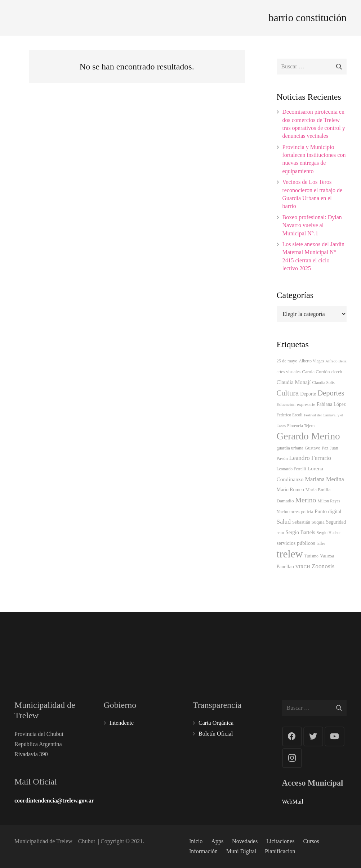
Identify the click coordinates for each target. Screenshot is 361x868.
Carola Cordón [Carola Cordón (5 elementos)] (316, 372)
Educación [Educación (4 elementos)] (286, 404)
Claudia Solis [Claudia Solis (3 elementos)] (324, 383)
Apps (217, 841)
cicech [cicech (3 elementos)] (337, 372)
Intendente (122, 723)
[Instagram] (292, 758)
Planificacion (280, 851)
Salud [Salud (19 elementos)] (284, 522)
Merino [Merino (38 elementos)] (306, 500)
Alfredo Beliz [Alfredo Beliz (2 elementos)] (336, 361)
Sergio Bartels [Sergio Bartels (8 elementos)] (300, 532)
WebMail (293, 802)
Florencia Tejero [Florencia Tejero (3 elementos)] (301, 426)
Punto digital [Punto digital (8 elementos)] (328, 511)
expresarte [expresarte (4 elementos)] (306, 404)
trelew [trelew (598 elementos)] (290, 554)
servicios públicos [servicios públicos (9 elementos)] (296, 543)
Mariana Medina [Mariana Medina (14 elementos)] (324, 479)
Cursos (311, 841)
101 (97, 645)
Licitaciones (280, 841)
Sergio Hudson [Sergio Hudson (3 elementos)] (329, 533)
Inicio (196, 841)
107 (213, 645)
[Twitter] (313, 736)
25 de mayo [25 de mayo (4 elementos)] (287, 361)
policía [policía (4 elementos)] (307, 512)
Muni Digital (241, 851)
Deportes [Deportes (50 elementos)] (331, 393)
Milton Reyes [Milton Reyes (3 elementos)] (329, 501)
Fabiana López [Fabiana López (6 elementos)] (331, 404)
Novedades (245, 841)
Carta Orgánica (216, 723)
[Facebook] (292, 736)
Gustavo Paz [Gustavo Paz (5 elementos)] (317, 448)
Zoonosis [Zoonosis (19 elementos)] (323, 566)
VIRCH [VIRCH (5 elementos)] (303, 567)
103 (272, 645)
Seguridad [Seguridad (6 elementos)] (336, 522)
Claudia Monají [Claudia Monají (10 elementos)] (294, 382)
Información (203, 851)
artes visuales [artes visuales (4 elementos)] (289, 372)
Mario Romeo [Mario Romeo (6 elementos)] (290, 490)
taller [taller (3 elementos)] (321, 544)
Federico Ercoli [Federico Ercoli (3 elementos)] (290, 415)
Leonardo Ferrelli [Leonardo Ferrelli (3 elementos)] (291, 469)
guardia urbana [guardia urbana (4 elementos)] (290, 448)
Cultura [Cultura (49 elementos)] (288, 393)
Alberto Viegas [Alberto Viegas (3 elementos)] (312, 361)
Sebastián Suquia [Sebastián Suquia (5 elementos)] (308, 522)
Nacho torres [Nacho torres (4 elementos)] (288, 512)
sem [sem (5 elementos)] (280, 532)
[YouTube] (335, 736)
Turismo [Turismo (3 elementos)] (311, 556)
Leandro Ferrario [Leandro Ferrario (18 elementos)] (310, 458)
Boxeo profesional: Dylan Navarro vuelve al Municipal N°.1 (312, 225)
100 (155, 645)
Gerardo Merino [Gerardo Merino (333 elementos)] (308, 436)
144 (330, 643)
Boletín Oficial (216, 734)
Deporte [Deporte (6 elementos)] (308, 394)
